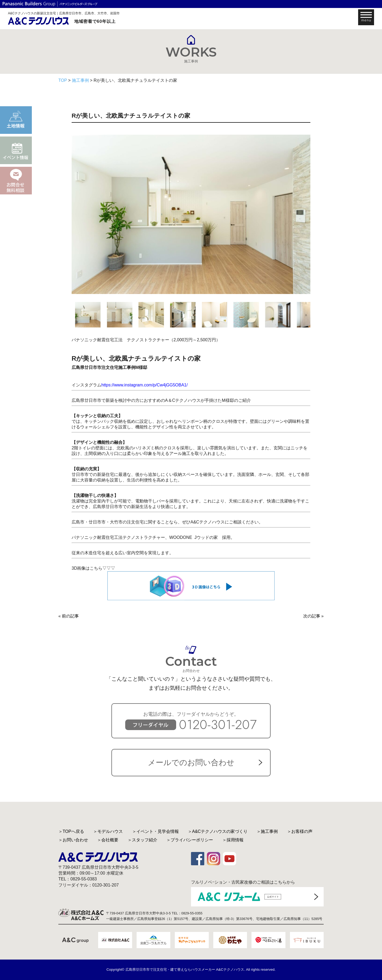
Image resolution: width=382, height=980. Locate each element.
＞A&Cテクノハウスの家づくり (218, 831)
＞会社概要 (108, 840)
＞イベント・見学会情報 (155, 831)
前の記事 (70, 616)
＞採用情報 (233, 840)
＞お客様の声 (300, 831)
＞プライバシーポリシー (190, 840)
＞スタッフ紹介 (142, 840)
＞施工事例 (267, 831)
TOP (63, 80)
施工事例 (80, 80)
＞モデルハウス (108, 831)
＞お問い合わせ (73, 840)
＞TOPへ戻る (71, 831)
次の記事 (312, 616)
